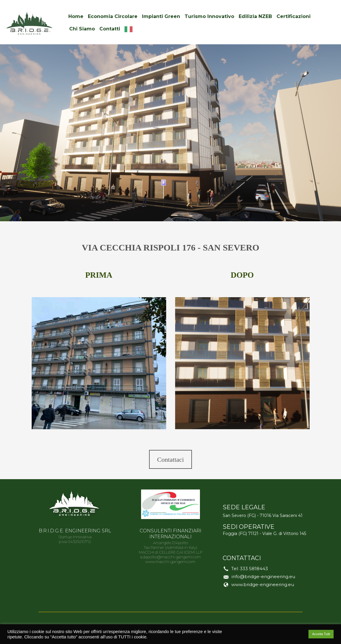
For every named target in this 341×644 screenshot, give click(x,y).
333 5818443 (254, 569)
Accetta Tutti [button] (321, 634)
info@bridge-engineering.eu (263, 576)
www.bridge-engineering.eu (263, 584)
